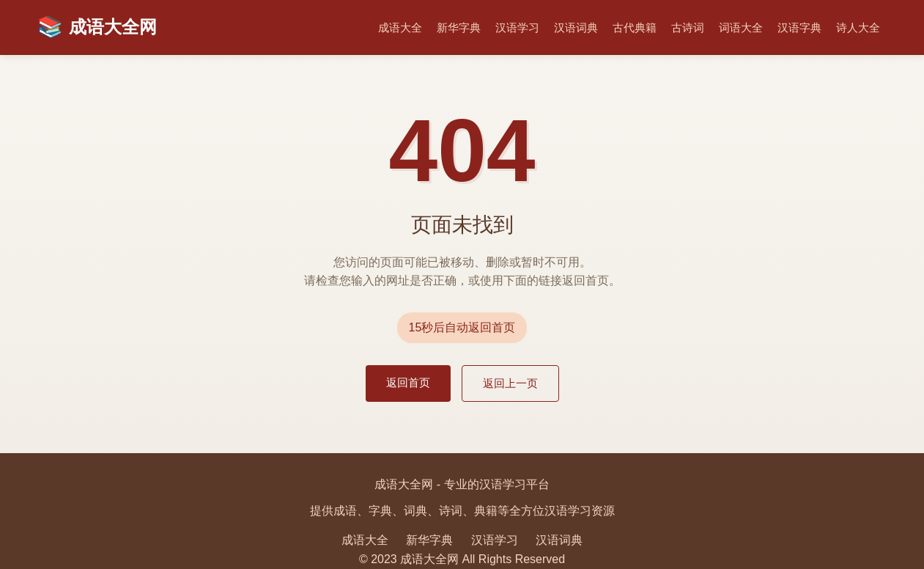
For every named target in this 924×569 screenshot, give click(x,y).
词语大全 (741, 27)
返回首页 (408, 382)
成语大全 (400, 27)
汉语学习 (517, 27)
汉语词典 (576, 27)
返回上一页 (510, 383)
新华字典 (459, 27)
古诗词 (688, 27)
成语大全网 (97, 27)
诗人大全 (858, 27)
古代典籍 (635, 27)
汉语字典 (799, 27)
